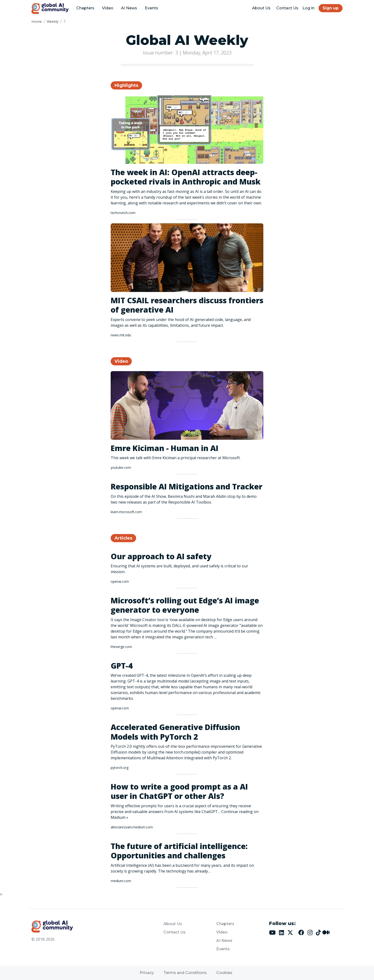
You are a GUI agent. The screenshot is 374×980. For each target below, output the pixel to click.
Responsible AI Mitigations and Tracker (187, 486)
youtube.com (121, 467)
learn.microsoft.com (126, 512)
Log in (308, 8)
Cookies (224, 973)
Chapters (85, 8)
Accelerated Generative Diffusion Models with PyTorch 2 (175, 732)
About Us (261, 8)
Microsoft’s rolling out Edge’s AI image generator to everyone (185, 605)
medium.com (121, 881)
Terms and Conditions (185, 973)
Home (37, 21)
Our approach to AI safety (161, 556)
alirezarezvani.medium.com (132, 827)
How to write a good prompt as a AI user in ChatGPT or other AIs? (179, 791)
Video (108, 8)
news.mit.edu (121, 335)
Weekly (53, 21)
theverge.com (121, 647)
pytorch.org (120, 768)
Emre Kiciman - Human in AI (165, 448)
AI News (129, 8)
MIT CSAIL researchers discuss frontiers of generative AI (187, 305)
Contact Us (287, 8)
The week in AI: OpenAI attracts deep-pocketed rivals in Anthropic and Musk (186, 177)
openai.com (120, 581)
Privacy (147, 973)
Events (151, 8)
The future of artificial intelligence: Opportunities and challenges (179, 851)
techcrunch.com (123, 213)
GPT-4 (122, 666)
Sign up (331, 8)
